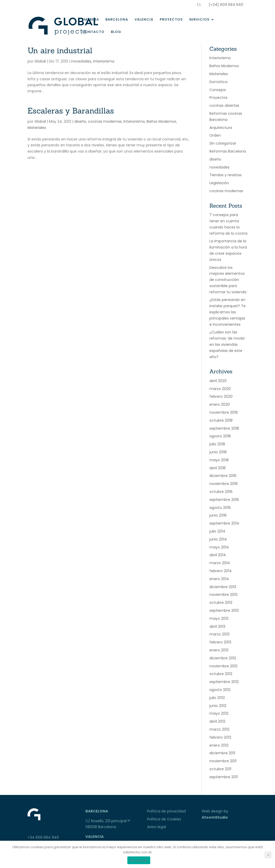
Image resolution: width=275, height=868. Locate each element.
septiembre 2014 (224, 523)
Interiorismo (104, 61)
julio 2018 (217, 444)
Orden (215, 135)
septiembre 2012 (224, 682)
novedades (81, 61)
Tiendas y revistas (225, 175)
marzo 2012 (219, 729)
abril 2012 (217, 721)
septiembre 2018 (224, 428)
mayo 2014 (219, 547)
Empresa (91, 20)
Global (40, 61)
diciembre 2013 (223, 587)
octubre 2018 (221, 420)
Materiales (37, 128)
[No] (268, 855)
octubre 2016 (221, 492)
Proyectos (171, 20)
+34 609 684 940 (43, 837)
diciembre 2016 (223, 476)
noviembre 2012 (223, 666)
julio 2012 (217, 698)
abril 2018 (218, 468)
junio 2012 (218, 706)
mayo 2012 (219, 713)
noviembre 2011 (223, 761)
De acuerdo (139, 860)
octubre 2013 (221, 603)
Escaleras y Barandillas (71, 111)
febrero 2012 (220, 737)
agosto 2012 (220, 690)
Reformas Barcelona (228, 151)
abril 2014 (218, 555)
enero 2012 (219, 745)
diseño (80, 121)
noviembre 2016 (224, 484)
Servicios (199, 20)
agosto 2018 (220, 436)
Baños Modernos (161, 121)
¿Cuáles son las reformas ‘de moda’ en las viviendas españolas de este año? (227, 344)
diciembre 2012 (223, 658)
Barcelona (117, 20)
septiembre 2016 (224, 500)
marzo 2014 (220, 563)
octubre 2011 (220, 769)
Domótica (218, 82)
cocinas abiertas (224, 105)
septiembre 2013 (224, 610)
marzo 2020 (220, 389)
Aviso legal (157, 827)
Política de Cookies (164, 819)
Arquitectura (221, 128)
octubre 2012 (221, 674)
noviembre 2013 (223, 595)
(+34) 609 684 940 (226, 5)
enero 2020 (220, 404)
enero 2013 (219, 650)
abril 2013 (217, 626)
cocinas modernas (105, 121)
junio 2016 (218, 515)
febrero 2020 (221, 396)
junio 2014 (218, 539)
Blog (116, 32)
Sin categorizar (223, 143)
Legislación (219, 183)
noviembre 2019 (224, 412)
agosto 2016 (220, 508)
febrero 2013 (220, 642)
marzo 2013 (219, 634)
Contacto (93, 32)
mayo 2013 (219, 618)
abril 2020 (218, 381)
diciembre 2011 (222, 753)
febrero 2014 (221, 571)
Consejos (218, 90)
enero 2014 (219, 579)
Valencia (144, 20)
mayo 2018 (219, 460)
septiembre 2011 (224, 777)
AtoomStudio (215, 817)
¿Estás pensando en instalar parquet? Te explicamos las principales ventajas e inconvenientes (228, 312)
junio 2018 (218, 452)
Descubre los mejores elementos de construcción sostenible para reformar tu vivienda (228, 280)
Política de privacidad (166, 811)
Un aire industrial (60, 50)
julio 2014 (217, 531)
